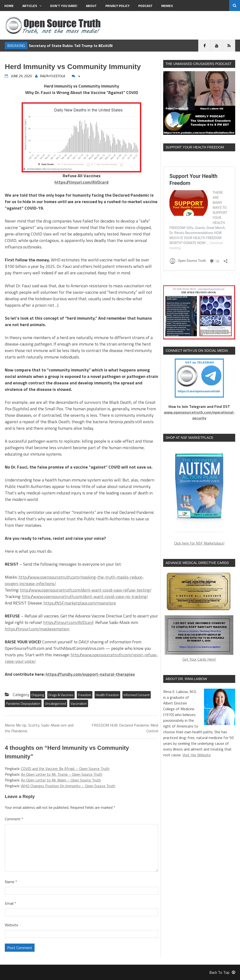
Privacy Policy (117, 6)
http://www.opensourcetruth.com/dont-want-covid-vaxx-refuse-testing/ (86, 590)
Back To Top (222, 972)
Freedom (85, 695)
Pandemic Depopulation (23, 703)
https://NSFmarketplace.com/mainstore (80, 603)
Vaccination (79, 703)
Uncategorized (55, 703)
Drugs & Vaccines (61, 695)
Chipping (38, 695)
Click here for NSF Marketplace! (199, 543)
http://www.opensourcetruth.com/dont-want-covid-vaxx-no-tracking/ (85, 596)
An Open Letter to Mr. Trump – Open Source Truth (62, 774)
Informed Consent (137, 695)
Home (9, 6)
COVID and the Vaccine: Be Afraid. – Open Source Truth (65, 769)
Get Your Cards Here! (199, 616)
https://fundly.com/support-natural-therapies (90, 674)
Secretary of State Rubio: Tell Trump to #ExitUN (71, 46)
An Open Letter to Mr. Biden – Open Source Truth (61, 780)
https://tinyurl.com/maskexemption (37, 629)
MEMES (167, 6)
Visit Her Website (197, 755)
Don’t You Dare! (64, 6)
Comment (14, 819)
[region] (199, 490)
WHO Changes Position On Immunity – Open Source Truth (68, 786)
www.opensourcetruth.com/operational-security (199, 415)
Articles (32, 6)
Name (11, 882)
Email (10, 903)
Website (12, 925)
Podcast (145, 6)
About (91, 6)
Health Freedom (107, 695)
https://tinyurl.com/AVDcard (68, 622)
